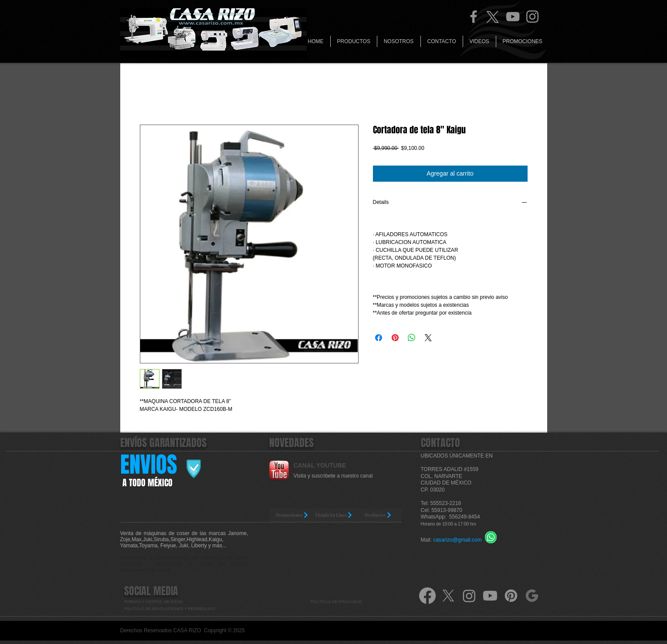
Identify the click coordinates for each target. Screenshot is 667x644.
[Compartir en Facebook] (379, 338)
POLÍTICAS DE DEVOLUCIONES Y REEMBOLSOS (170, 609)
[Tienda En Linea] (334, 515)
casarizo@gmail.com (457, 540)
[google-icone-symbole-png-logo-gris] (532, 596)
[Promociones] (293, 515)
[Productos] (378, 515)
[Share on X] (428, 338)
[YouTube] (513, 17)
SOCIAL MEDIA (151, 591)
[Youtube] (490, 596)
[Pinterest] (511, 596)
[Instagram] (532, 17)
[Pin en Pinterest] (395, 338)
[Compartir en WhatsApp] (412, 338)
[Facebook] (474, 17)
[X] (448, 596)
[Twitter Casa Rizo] (493, 17)
